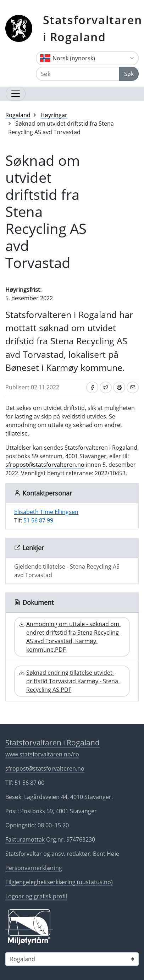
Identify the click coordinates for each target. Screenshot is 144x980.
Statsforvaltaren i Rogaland (93, 28)
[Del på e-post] (133, 387)
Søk (129, 74)
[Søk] (78, 74)
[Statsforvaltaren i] (72, 959)
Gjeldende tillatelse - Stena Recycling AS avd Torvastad (67, 571)
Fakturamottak (25, 839)
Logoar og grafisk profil (36, 896)
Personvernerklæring (34, 868)
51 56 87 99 (38, 520)
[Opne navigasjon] (16, 94)
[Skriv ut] (119, 387)
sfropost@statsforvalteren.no (45, 465)
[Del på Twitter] (106, 387)
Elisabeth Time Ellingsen (46, 512)
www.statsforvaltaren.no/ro (42, 754)
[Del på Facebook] (92, 387)
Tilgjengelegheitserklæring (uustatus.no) (59, 882)
